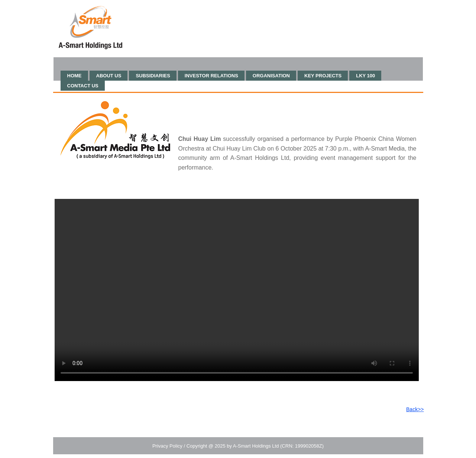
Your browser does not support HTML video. (237, 290)
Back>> (415, 409)
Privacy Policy (167, 446)
